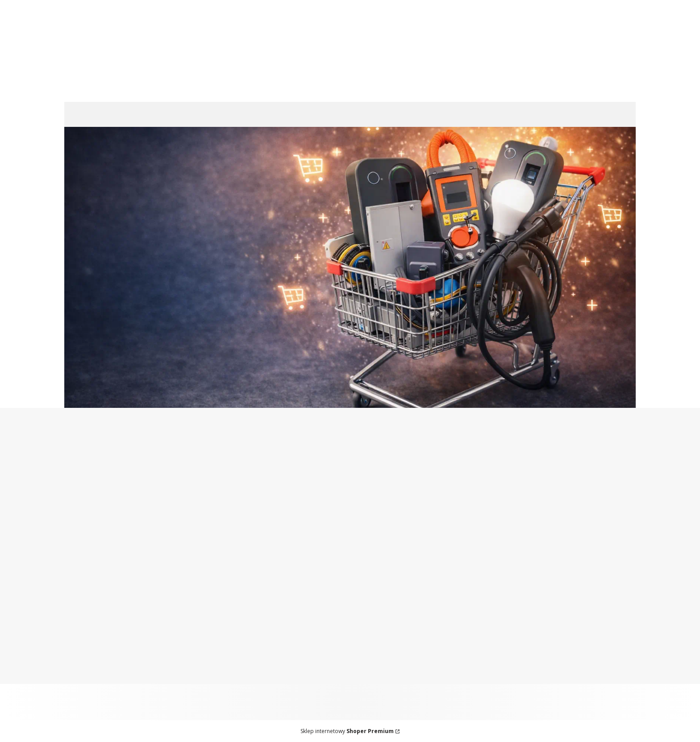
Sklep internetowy (347, 731)
